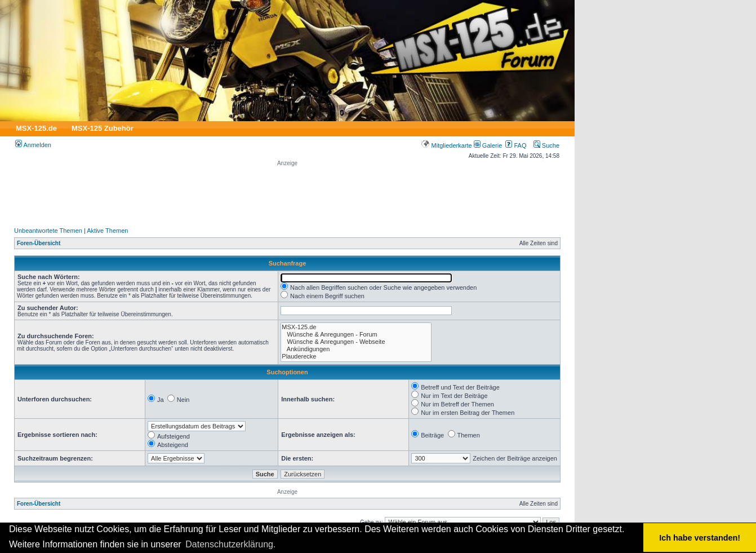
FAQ (516, 145)
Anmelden (33, 145)
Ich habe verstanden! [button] (700, 538)
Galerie (488, 145)
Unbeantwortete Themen (48, 231)
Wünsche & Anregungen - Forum (356, 335)
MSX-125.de (36, 128)
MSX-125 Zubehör (103, 128)
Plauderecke (356, 357)
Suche (546, 145)
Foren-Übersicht (39, 243)
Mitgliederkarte (446, 145)
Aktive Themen (107, 231)
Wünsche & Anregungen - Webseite (356, 342)
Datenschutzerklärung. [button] (230, 544)
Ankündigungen (356, 349)
